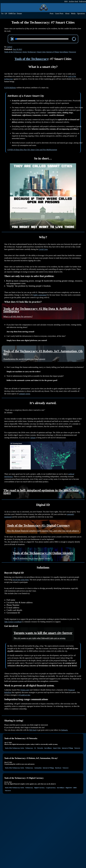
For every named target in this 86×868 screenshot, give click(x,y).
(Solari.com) (25, 690)
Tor (2, 14)
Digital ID (69, 788)
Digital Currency (39, 788)
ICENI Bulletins (10, 88)
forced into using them (21, 580)
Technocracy (32, 52)
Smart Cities (41, 52)
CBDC (75, 788)
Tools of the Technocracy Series (16, 52)
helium (33, 438)
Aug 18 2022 (17, 49)
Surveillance (64, 52)
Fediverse (83, 2)
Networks (40, 748)
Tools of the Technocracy (31, 59)
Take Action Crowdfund (13, 622)
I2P (6, 14)
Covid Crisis (43, 249)
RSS (66, 2)
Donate (19, 14)
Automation (38, 768)
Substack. (65, 730)
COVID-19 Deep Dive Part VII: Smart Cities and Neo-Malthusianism (32, 150)
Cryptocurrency (51, 788)
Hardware (58, 768)
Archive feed (73, 2)
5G (35, 748)
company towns (24, 394)
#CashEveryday (25, 695)
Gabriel (9, 47)
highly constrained (40, 295)
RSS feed (33, 730)
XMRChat (12, 14)
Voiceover (72, 52)
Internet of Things (53, 52)
